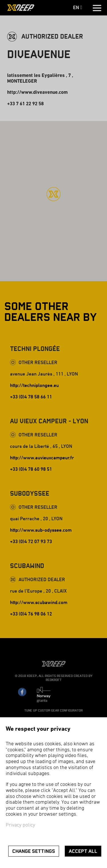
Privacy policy (20, 825)
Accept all (83, 851)
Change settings (34, 851)
